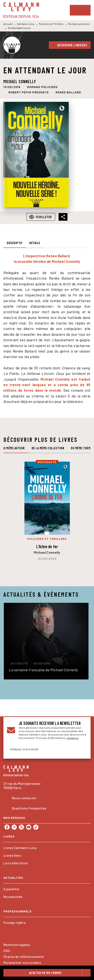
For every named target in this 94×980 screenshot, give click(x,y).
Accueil (8, 24)
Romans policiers (79, 24)
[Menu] (80, 10)
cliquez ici (73, 738)
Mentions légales (17, 945)
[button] (70, 45)
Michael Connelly (20, 81)
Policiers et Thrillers (51, 24)
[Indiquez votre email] (42, 749)
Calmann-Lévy (26, 24)
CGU (7, 951)
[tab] (15, 243)
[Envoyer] (82, 749)
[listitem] (7, 827)
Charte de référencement (24, 957)
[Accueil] (21, 10)
